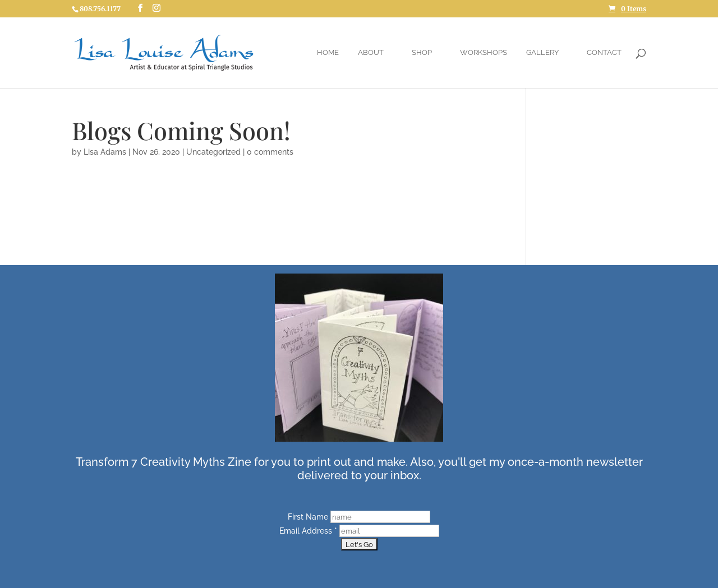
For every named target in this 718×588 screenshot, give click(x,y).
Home (328, 53)
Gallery (542, 53)
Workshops (484, 53)
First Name (309, 517)
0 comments (270, 152)
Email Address (309, 531)
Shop (422, 53)
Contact (604, 53)
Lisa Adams (105, 152)
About (371, 53)
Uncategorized (213, 152)
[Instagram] (157, 8)
